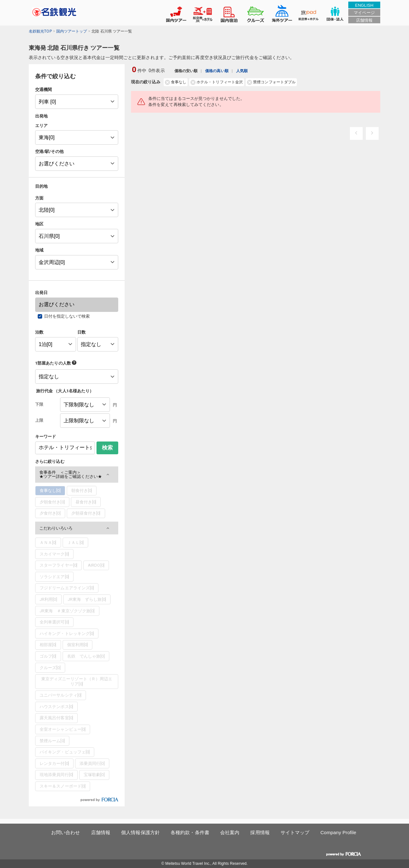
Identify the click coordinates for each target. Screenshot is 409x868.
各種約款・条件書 (190, 832)
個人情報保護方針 (140, 832)
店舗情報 (364, 20)
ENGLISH (364, 5)
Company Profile (338, 832)
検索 (107, 448)
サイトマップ (295, 832)
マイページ (364, 13)
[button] (77, 475)
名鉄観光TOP (40, 31)
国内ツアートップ (72, 31)
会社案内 (230, 832)
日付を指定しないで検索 (67, 316)
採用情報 (260, 832)
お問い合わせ (66, 832)
